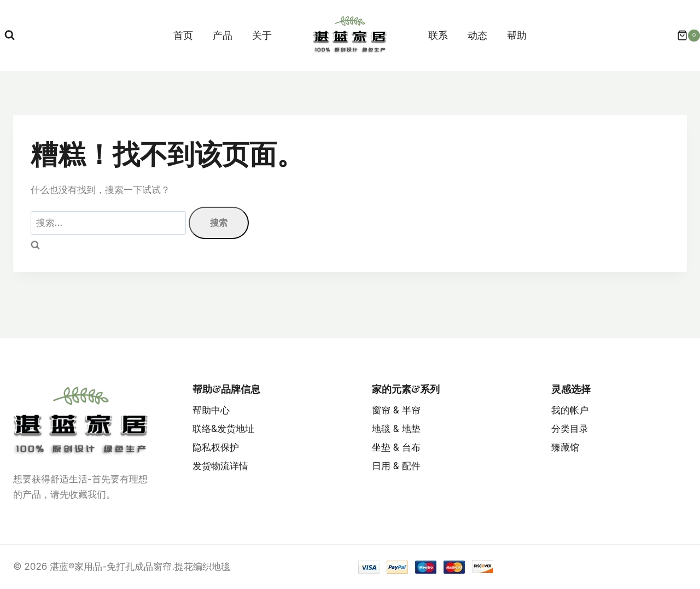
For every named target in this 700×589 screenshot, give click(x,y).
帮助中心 (211, 410)
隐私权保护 (216, 447)
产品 (223, 35)
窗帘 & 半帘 (396, 410)
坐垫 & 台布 (396, 447)
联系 (438, 35)
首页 (183, 35)
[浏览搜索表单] (10, 35)
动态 (477, 35)
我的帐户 (570, 410)
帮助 (517, 35)
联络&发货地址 (223, 429)
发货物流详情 (220, 466)
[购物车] (683, 36)
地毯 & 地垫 (396, 429)
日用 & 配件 (396, 466)
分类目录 (570, 429)
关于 (262, 35)
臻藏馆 (565, 447)
